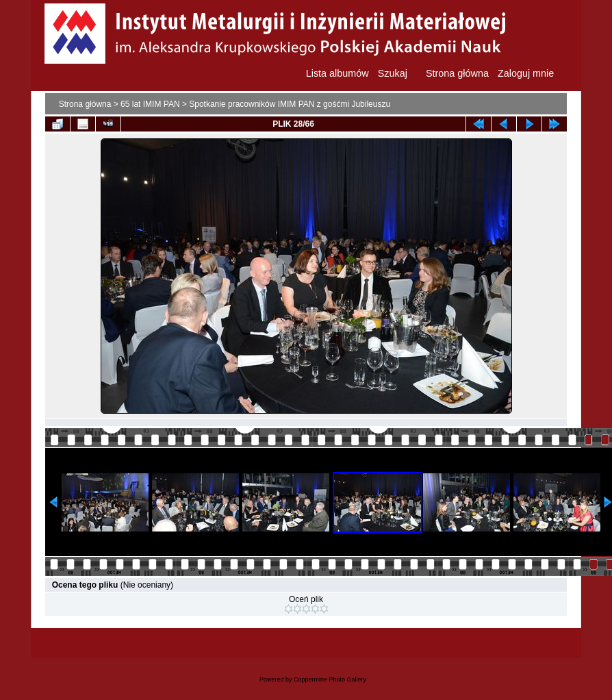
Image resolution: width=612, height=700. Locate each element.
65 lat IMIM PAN (150, 104)
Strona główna (85, 104)
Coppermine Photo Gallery (330, 679)
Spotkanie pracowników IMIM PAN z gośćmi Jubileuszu (290, 104)
